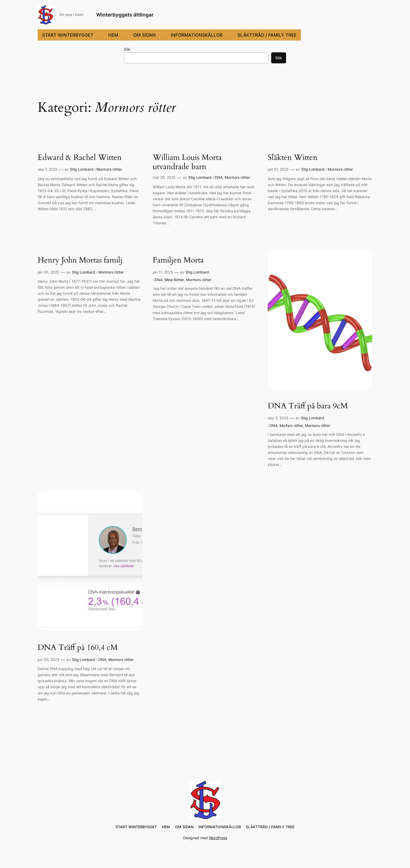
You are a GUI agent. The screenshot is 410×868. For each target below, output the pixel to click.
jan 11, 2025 (163, 272)
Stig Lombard (82, 169)
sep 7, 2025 (48, 169)
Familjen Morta (178, 260)
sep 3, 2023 (278, 418)
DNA (219, 177)
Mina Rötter (174, 280)
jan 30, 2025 (49, 272)
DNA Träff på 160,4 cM (78, 648)
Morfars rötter (291, 425)
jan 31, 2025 (278, 169)
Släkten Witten (293, 158)
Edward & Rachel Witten (80, 158)
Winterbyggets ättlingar (125, 15)
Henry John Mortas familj (80, 260)
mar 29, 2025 (164, 177)
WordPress (218, 838)
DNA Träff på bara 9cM (308, 406)
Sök (127, 49)
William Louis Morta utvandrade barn (187, 162)
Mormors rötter (109, 169)
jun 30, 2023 (49, 660)
